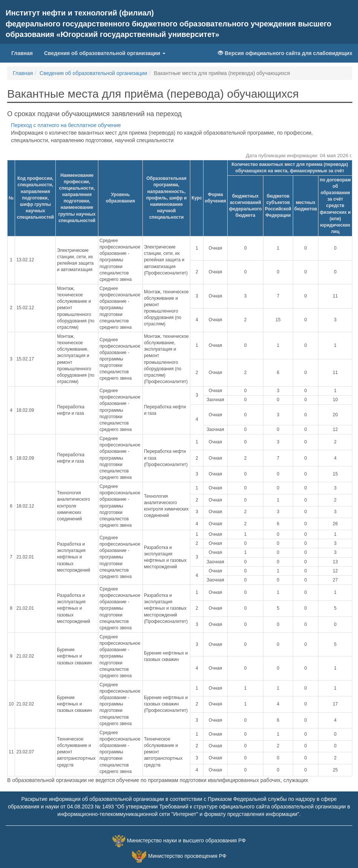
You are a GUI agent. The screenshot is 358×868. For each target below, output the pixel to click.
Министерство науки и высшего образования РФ (186, 840)
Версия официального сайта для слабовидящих (285, 53)
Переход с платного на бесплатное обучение (66, 125)
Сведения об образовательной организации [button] (105, 53)
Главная (25, 53)
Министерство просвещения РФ (187, 856)
